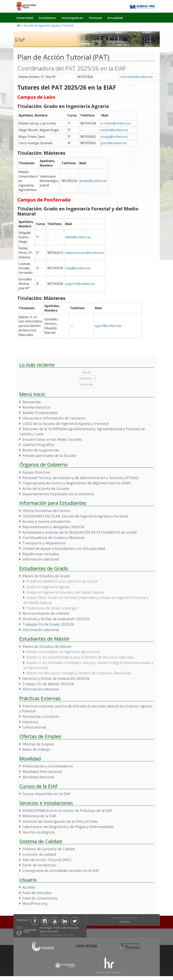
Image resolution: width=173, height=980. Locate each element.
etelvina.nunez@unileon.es (85, 253)
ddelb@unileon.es (78, 237)
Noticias (86, 384)
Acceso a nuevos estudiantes (47, 521)
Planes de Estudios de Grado (46, 576)
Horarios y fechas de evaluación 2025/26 (56, 619)
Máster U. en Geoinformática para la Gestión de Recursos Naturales (80, 657)
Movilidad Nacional (38, 777)
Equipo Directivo (36, 472)
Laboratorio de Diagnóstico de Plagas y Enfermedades (68, 827)
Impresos (30, 722)
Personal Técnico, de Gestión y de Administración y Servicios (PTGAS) (80, 478)
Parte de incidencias (39, 865)
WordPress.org (35, 903)
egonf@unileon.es (108, 326)
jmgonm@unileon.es (80, 284)
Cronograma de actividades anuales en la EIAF (61, 871)
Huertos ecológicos (39, 832)
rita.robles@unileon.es (136, 77)
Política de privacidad (66, 928)
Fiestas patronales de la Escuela (49, 456)
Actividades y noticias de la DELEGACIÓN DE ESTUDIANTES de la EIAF (80, 532)
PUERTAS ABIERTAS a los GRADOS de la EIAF (62, 581)
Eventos (86, 378)
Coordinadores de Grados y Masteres (54, 538)
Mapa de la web (49, 931)
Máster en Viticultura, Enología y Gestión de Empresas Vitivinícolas (79, 673)
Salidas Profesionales (40, 413)
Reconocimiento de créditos (46, 613)
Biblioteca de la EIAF (39, 816)
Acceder (29, 887)
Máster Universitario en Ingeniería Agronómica (63, 652)
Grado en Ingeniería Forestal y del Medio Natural (65, 592)
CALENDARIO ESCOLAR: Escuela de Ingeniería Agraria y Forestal (75, 516)
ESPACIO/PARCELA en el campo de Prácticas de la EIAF (67, 810)
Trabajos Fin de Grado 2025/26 (48, 624)
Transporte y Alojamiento (44, 543)
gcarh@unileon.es (114, 143)
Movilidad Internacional (42, 772)
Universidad (25, 18)
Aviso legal (46, 928)
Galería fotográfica (38, 445)
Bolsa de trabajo (36, 749)
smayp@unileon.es (114, 137)
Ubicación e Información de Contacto (54, 418)
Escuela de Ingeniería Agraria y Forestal (48, 25)
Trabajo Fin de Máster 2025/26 (48, 684)
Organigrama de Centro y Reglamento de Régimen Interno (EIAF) (77, 483)
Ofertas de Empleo (38, 744)
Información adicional (41, 559)
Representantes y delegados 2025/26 (53, 527)
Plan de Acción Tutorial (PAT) (47, 860)
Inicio (86, 372)
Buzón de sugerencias (41, 450)
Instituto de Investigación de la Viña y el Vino (60, 821)
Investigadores (73, 18)
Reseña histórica (36, 407)
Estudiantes (47, 18)
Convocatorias (34, 727)
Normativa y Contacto (41, 716)
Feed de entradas (37, 893)
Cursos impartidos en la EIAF (47, 794)
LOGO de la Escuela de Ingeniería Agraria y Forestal (65, 424)
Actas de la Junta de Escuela (46, 488)
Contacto (125, 922)
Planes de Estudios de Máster (47, 646)
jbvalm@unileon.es (93, 181)
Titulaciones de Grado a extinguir (52, 608)
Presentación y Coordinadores (48, 766)
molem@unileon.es (114, 130)
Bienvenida (32, 402)
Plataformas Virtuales (41, 554)
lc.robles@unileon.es (116, 123)
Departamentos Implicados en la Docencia (58, 494)
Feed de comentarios (40, 898)
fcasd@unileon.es (78, 268)
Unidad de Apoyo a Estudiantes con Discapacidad (64, 548)
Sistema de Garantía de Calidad (49, 849)
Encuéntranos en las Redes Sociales (52, 439)
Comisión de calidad (39, 854)
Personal (95, 18)
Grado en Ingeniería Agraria (48, 587)
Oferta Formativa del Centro (46, 511)
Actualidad (115, 18)
